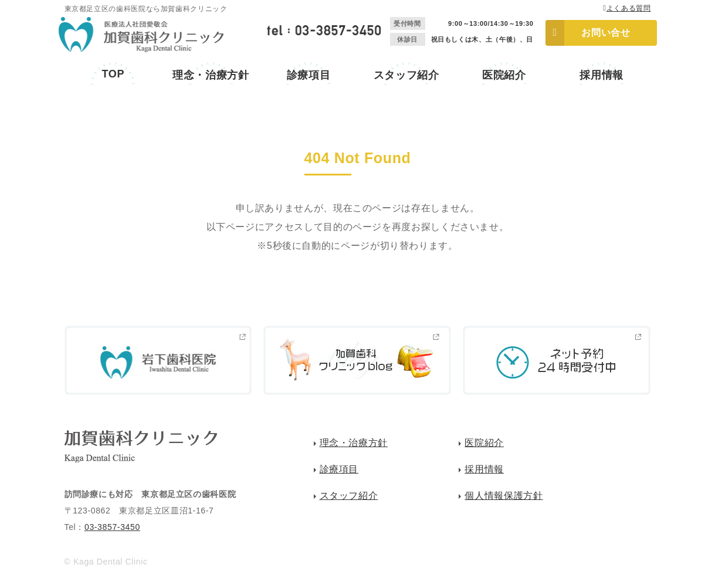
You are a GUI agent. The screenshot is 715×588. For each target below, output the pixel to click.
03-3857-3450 (112, 527)
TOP (113, 74)
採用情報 (602, 75)
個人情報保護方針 (504, 496)
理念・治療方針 (211, 75)
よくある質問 (629, 8)
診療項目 (309, 75)
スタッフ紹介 (406, 75)
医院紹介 (504, 75)
